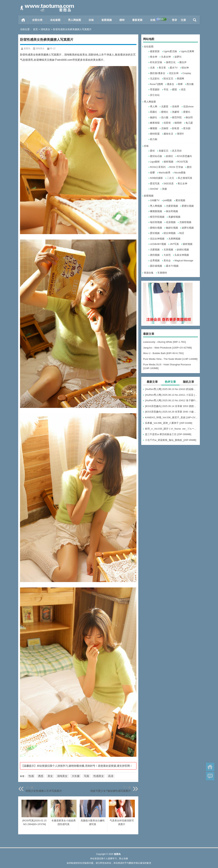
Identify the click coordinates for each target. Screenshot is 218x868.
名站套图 (55, 20)
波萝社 (178, 57)
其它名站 (155, 95)
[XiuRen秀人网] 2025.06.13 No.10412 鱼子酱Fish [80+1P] (171, 400)
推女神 (154, 57)
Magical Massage (184, 260)
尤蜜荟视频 (172, 206)
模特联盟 (155, 134)
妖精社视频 (183, 250)
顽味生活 (168, 134)
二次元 (170, 178)
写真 (87, 776)
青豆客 (162, 68)
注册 (183, 20)
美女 (50, 776)
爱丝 (152, 151)
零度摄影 (155, 89)
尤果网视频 (174, 239)
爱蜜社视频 (188, 206)
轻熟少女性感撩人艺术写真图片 (44, 791)
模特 (122, 20)
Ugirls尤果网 (187, 51)
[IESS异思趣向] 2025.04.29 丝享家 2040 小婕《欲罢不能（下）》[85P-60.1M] (171, 412)
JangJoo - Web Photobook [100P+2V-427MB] (167, 348)
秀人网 (154, 107)
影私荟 (176, 128)
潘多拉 (170, 84)
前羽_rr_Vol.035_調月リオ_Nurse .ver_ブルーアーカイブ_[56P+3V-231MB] (171, 429)
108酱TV (155, 200)
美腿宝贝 (163, 151)
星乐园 (187, 128)
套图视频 (107, 20)
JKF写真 (174, 244)
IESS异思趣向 (184, 156)
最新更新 (137, 20)
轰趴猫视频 (156, 266)
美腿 (164, 189)
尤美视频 (168, 250)
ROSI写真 (183, 162)
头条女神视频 (182, 255)
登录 (174, 20)
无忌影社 (155, 79)
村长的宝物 (156, 62)
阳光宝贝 (168, 79)
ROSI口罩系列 (158, 167)
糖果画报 (155, 123)
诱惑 (41, 776)
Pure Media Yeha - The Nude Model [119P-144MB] (170, 359)
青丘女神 (182, 184)
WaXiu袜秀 (165, 173)
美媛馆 (176, 112)
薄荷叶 (180, 134)
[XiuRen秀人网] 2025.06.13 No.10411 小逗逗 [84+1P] (171, 395)
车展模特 (162, 273)
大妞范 (167, 255)
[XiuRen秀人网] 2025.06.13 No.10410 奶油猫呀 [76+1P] (171, 389)
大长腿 (76, 776)
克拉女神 (174, 73)
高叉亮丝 (177, 151)
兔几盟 (189, 123)
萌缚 (180, 84)
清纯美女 (45, 29)
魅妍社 (154, 117)
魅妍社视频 (172, 228)
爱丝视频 (155, 233)
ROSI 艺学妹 (176, 167)
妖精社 (170, 156)
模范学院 (177, 117)
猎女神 (185, 68)
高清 (111, 776)
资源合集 (149, 273)
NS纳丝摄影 (156, 178)
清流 (183, 89)
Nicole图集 (180, 173)
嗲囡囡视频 (156, 211)
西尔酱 (190, 84)
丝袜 (91, 20)
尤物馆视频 (185, 222)
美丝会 (167, 260)
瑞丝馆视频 (156, 222)
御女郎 (189, 117)
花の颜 (165, 117)
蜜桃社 (165, 112)
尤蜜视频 (155, 250)
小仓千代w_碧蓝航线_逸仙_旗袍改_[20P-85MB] (171, 440)
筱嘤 (152, 173)
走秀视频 (155, 260)
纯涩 (182, 233)
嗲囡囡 (154, 128)
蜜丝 (189, 167)
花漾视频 (171, 222)
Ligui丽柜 (155, 162)
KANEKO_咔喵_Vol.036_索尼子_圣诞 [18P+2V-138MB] (171, 417)
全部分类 (37, 20)
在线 (158, 20)
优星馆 (167, 123)
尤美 (152, 68)
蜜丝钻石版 (156, 156)
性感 (31, 776)
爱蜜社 (187, 112)
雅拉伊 (183, 62)
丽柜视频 (169, 162)
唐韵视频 (155, 255)
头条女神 (166, 57)
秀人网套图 (75, 20)
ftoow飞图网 (156, 84)
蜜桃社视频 (156, 228)
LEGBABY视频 (158, 244)
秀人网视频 (156, 206)
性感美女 (99, 776)
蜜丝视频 (180, 200)
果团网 (180, 79)
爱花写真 (155, 184)
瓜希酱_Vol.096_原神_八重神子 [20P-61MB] (169, 423)
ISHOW (154, 189)
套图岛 (27, 48)
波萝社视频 (188, 228)
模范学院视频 (157, 217)
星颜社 (154, 112)
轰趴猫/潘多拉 (158, 73)
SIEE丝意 (169, 184)
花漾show (188, 107)
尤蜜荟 (165, 107)
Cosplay (187, 73)
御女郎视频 (172, 211)
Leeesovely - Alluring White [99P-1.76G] (165, 342)
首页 (23, 20)
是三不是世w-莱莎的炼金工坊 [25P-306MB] (168, 434)
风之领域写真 (185, 178)
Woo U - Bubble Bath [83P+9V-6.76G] (163, 353)
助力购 (154, 139)
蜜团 (174, 89)
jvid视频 (168, 200)
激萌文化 (171, 62)
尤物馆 (165, 128)
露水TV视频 (172, 266)
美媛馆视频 (174, 217)
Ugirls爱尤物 (170, 51)
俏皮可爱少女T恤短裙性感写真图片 (111, 791)
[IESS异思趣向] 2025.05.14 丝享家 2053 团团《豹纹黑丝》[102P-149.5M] (171, 406)
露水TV (174, 68)
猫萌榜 (178, 123)
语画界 (176, 107)
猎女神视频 (170, 233)
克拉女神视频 (157, 239)
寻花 (166, 89)
